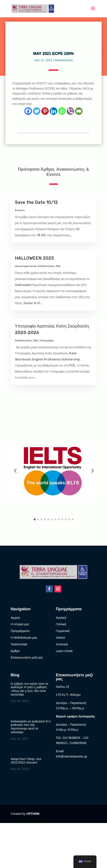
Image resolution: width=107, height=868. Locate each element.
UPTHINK (33, 814)
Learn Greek (64, 651)
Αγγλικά (61, 618)
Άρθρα (15, 651)
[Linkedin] (53, 111)
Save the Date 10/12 (36, 202)
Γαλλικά (61, 624)
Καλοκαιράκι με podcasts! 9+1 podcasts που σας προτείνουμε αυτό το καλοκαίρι (31, 727)
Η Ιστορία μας (20, 624)
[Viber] (70, 111)
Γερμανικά (63, 631)
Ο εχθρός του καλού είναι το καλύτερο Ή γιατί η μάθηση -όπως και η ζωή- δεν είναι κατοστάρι (30, 689)
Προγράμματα (20, 631)
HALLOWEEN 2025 (34, 258)
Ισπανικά (62, 644)
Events (20, 210)
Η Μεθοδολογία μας (24, 638)
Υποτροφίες (47, 341)
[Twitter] (37, 111)
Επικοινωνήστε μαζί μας (27, 657)
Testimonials (19, 644)
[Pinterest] (45, 111)
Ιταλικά (60, 638)
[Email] (79, 111)
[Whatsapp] (62, 111)
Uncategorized (26, 266)
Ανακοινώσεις (64, 60)
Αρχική (15, 618)
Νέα (58, 266)
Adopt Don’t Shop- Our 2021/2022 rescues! (26, 761)
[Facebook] (28, 111)
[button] (15, 471)
